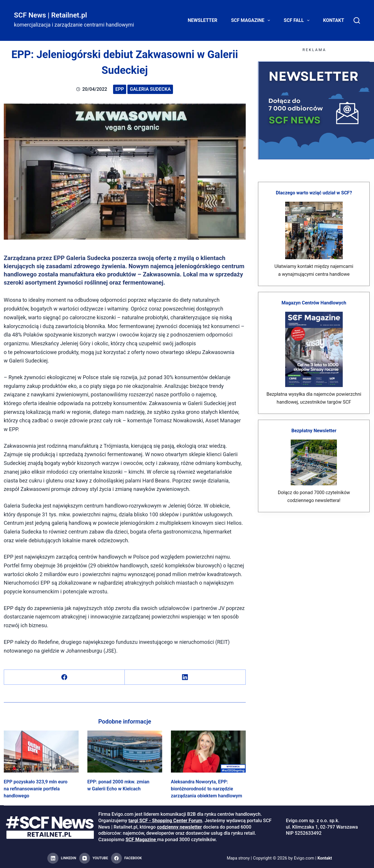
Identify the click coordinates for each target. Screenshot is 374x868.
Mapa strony (238, 858)
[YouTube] (94, 858)
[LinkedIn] (185, 677)
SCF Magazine (252, 20)
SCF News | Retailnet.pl (51, 15)
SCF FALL (298, 20)
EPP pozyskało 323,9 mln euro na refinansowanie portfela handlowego (36, 789)
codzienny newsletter (179, 827)
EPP (120, 89)
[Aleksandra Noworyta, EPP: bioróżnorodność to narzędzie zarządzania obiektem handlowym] (208, 752)
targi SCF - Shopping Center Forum (165, 821)
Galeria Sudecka (150, 89)
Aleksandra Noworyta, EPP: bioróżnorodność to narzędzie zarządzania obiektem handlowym (207, 789)
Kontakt (334, 20)
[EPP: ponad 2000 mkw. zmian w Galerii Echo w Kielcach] (125, 752)
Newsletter (203, 20)
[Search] (357, 20)
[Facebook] (64, 677)
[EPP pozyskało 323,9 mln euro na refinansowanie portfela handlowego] (41, 752)
